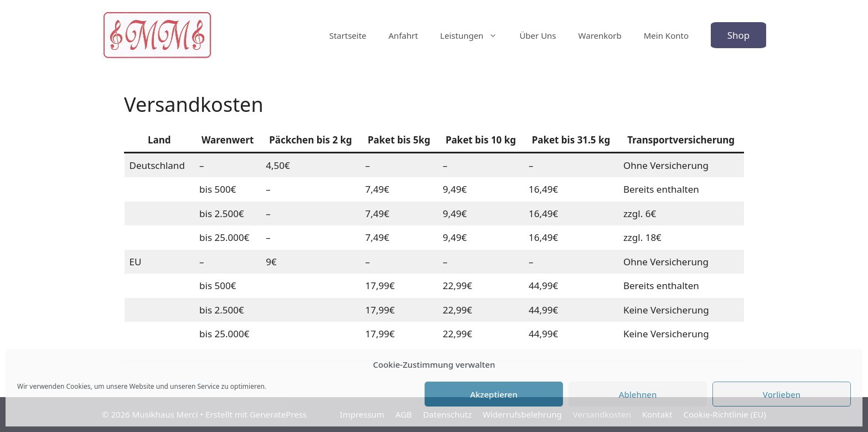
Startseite (348, 35)
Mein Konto (666, 35)
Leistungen (474, 35)
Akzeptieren (494, 394)
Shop (739, 35)
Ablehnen (638, 394)
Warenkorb (600, 35)
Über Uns (538, 35)
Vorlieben (782, 394)
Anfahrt (403, 35)
